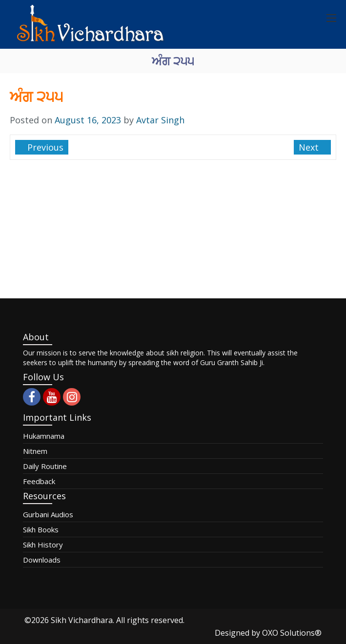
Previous (44, 147)
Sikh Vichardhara (82, 620)
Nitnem (35, 451)
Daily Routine (45, 466)
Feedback (39, 481)
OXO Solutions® (292, 633)
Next (310, 147)
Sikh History (43, 545)
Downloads (42, 560)
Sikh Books (41, 529)
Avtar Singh (160, 120)
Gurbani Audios (48, 514)
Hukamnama (44, 436)
